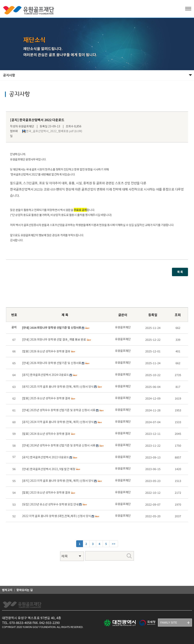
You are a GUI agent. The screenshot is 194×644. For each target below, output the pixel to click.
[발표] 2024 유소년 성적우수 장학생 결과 (46, 434)
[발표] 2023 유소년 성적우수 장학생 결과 (46, 492)
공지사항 (9, 75)
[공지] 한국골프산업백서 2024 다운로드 (45, 375)
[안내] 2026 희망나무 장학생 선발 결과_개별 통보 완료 (54, 339)
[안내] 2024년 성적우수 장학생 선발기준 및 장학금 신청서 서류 (59, 445)
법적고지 (7, 590)
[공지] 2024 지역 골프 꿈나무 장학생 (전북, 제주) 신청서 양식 (58, 422)
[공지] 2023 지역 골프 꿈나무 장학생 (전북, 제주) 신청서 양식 (58, 481)
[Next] (114, 544)
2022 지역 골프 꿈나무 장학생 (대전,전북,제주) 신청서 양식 (57, 516)
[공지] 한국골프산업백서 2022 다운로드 (45, 457)
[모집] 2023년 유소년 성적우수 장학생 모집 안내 (50, 504)
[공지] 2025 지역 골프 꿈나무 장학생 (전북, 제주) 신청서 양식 (58, 386)
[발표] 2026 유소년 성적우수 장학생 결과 (46, 351)
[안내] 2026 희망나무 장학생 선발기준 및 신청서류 (52, 363)
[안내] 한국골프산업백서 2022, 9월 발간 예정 (49, 469)
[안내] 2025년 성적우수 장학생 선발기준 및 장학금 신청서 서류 (59, 410)
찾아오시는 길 (25, 590)
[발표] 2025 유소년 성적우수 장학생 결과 (46, 398)
